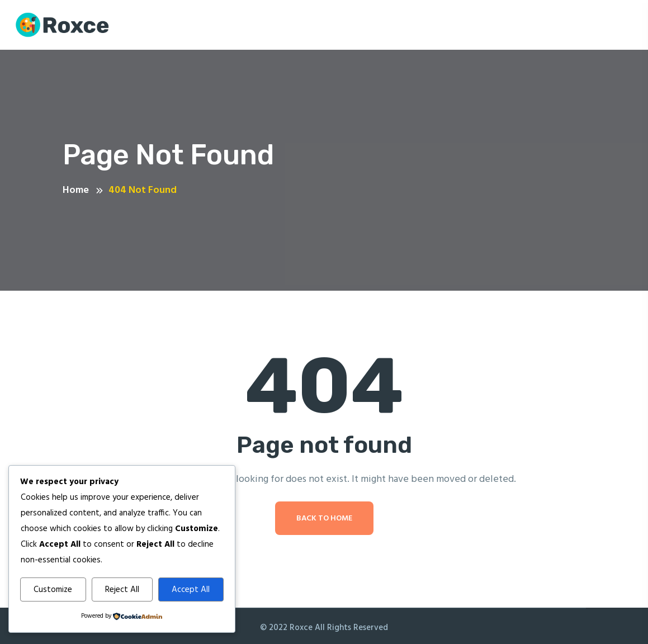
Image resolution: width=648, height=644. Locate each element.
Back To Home (324, 518)
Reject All (122, 590)
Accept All (191, 590)
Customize (53, 590)
